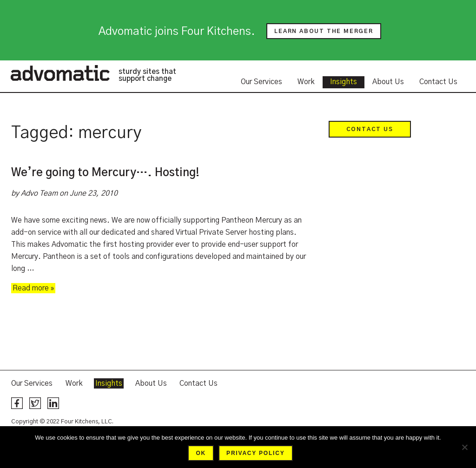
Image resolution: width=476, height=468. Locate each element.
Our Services (261, 82)
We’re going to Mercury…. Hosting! (105, 173)
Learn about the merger (324, 31)
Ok (201, 453)
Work (306, 82)
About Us (388, 82)
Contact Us (438, 82)
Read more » (33, 288)
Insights (344, 82)
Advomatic (60, 73)
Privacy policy (255, 453)
